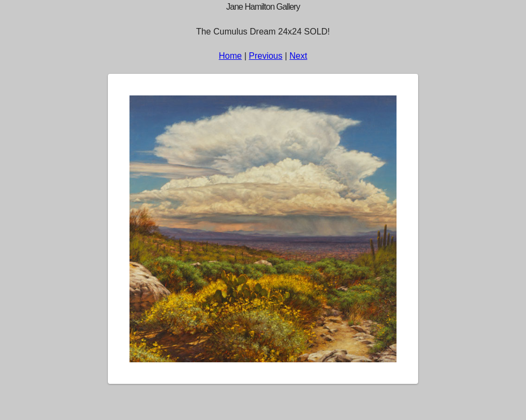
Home (231, 56)
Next (299, 56)
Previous (265, 56)
